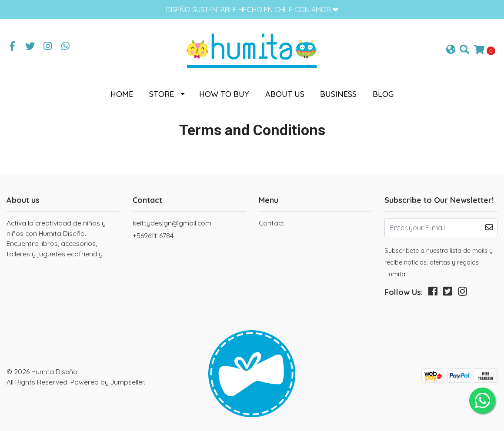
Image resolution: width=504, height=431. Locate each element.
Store (162, 94)
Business (338, 94)
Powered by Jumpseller (107, 382)
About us (285, 94)
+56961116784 (153, 235)
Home (122, 94)
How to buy (224, 94)
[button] (451, 50)
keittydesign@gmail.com (172, 223)
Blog (383, 94)
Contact (272, 223)
